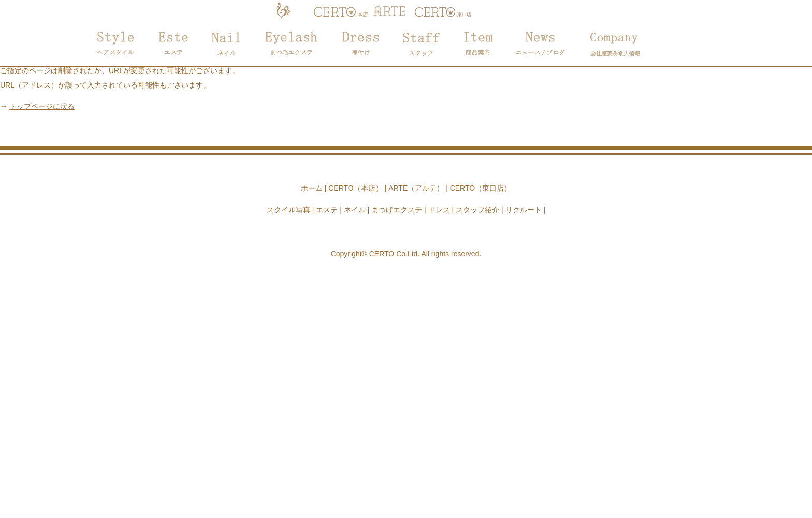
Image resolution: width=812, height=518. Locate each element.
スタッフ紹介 (477, 210)
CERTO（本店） (356, 188)
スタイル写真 (288, 210)
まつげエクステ (397, 210)
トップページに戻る (42, 106)
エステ (327, 210)
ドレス (439, 210)
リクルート (524, 210)
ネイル (355, 210)
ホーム (312, 188)
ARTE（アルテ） (416, 188)
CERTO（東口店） (481, 188)
